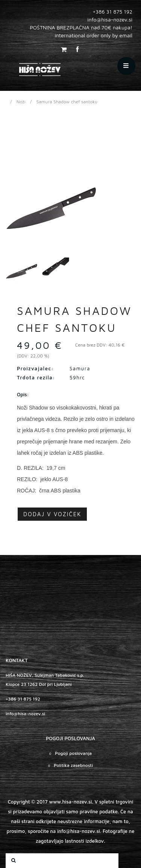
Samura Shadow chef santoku (67, 102)
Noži (21, 102)
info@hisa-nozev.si (25, 714)
